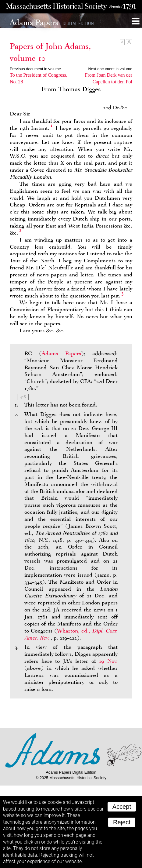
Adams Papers (61, 353)
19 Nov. (108, 661)
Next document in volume (110, 69)
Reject (122, 822)
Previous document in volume (35, 69)
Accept (122, 807)
